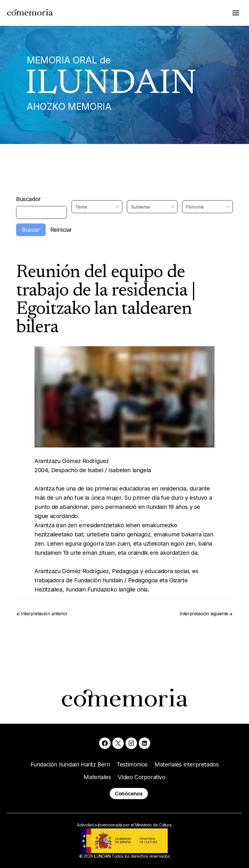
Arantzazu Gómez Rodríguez (72, 461)
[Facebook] (105, 743)
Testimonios (132, 764)
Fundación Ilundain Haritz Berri (70, 764)
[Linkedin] (144, 743)
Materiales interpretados (187, 764)
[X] (118, 743)
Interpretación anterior (44, 614)
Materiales (97, 777)
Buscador (28, 199)
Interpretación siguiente (204, 614)
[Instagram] (131, 743)
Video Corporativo (141, 777)
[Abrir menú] (236, 13)
